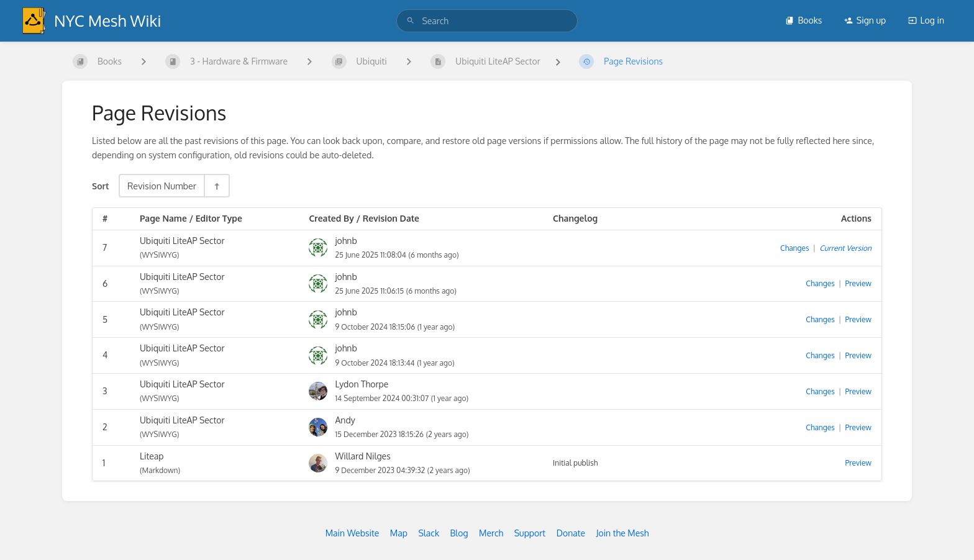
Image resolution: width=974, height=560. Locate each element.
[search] (487, 21)
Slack (429, 533)
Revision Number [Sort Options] (162, 186)
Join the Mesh (623, 533)
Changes (794, 248)
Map (399, 533)
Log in (926, 20)
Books (803, 20)
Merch (491, 533)
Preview (858, 283)
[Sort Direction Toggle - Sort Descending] (216, 186)
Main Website (353, 533)
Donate (571, 533)
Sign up (865, 20)
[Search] (411, 21)
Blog (459, 533)
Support (530, 533)
